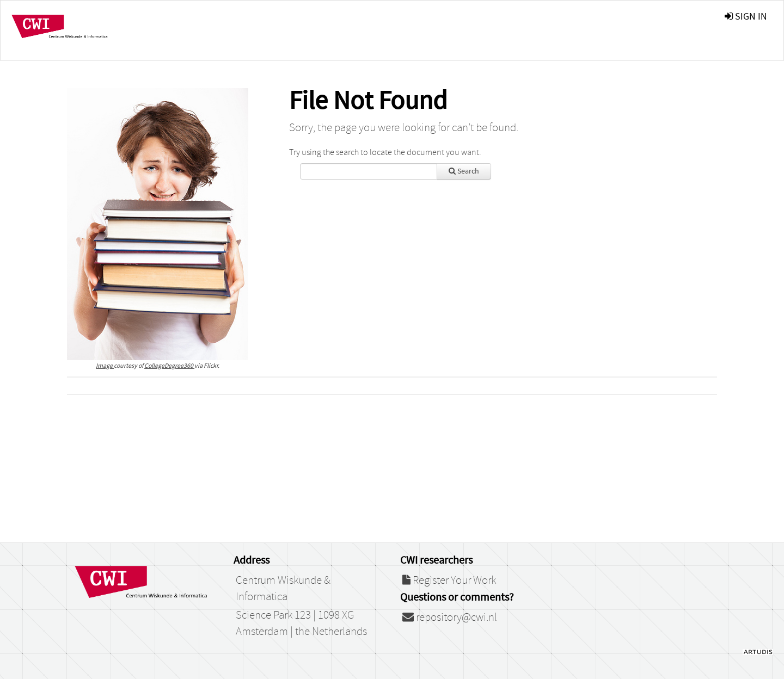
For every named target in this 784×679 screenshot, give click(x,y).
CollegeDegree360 (169, 366)
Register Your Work (449, 581)
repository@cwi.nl (450, 618)
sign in (746, 17)
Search (464, 171)
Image (105, 366)
